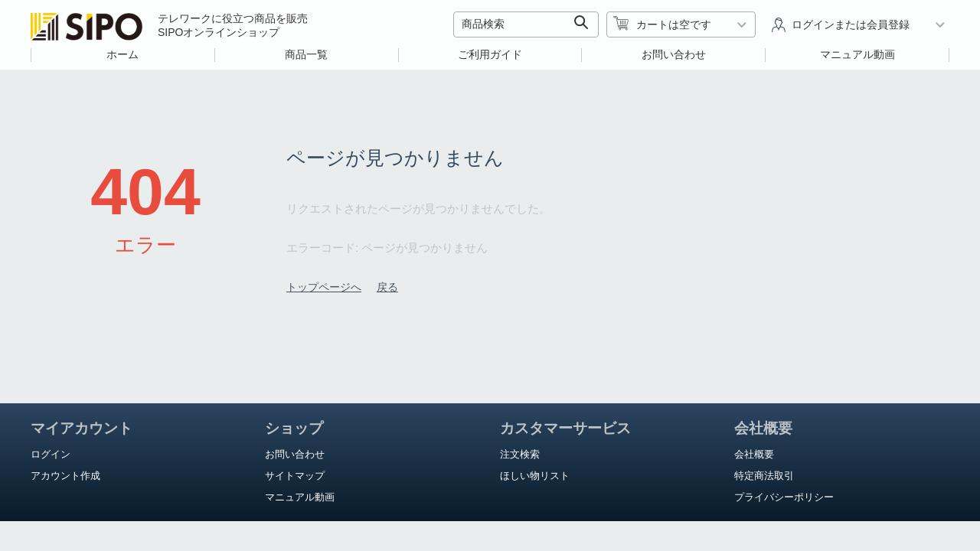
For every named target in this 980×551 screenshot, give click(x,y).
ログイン (51, 454)
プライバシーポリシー (784, 497)
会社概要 (754, 454)
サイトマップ (295, 476)
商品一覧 (306, 54)
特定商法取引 (764, 476)
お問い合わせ (674, 54)
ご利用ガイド (490, 54)
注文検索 (520, 454)
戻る (387, 287)
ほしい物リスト (535, 476)
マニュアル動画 (857, 54)
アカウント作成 (65, 476)
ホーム (122, 54)
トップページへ (324, 287)
